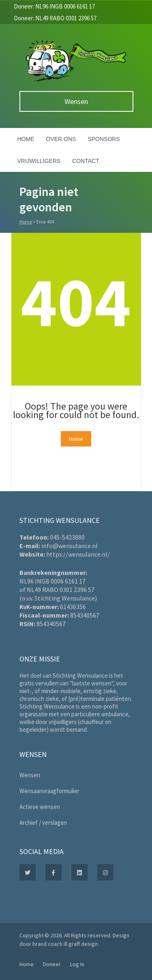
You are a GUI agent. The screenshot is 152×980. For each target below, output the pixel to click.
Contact (86, 161)
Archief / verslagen (43, 823)
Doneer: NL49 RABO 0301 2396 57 (55, 18)
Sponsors (104, 139)
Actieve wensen (40, 807)
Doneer (52, 964)
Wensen (76, 101)
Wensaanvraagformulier (49, 791)
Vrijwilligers (39, 161)
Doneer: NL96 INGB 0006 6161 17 (54, 6)
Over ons (61, 139)
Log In (77, 964)
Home (26, 139)
